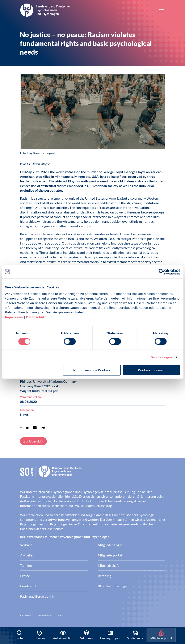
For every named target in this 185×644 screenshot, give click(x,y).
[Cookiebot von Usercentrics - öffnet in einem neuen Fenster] (162, 272)
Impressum (14, 317)
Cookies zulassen (151, 370)
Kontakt (62, 615)
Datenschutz (36, 317)
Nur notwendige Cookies (92, 370)
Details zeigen (161, 357)
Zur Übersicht (33, 441)
